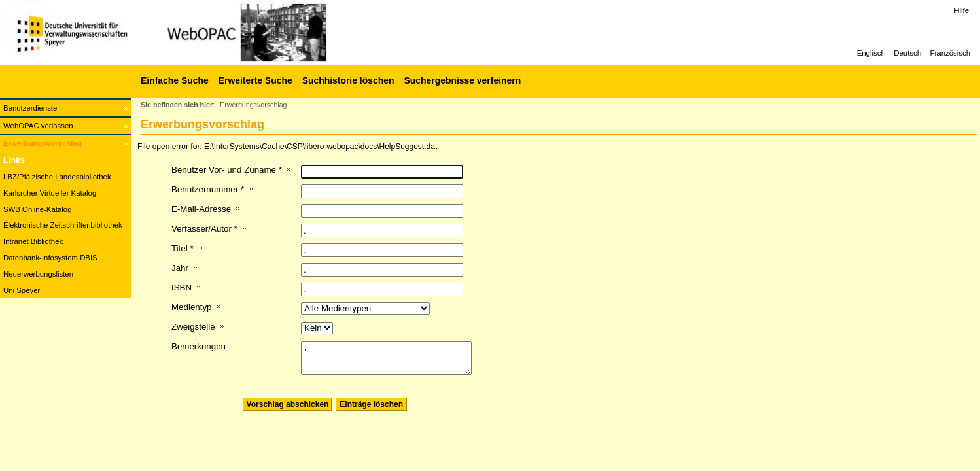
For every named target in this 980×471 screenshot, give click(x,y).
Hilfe (961, 10)
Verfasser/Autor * (204, 229)
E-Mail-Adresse (201, 209)
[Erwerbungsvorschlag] (65, 144)
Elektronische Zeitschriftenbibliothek (63, 225)
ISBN (182, 288)
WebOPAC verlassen (38, 126)
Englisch (871, 53)
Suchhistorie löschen (348, 80)
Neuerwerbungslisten (38, 274)
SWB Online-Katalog (37, 209)
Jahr (180, 268)
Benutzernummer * (208, 189)
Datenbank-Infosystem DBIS (50, 258)
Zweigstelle (193, 327)
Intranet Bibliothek (33, 241)
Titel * (183, 248)
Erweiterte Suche (255, 80)
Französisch (950, 53)
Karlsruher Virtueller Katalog (50, 193)
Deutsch (907, 53)
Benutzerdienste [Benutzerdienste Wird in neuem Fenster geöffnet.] (30, 108)
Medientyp (192, 307)
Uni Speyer (22, 290)
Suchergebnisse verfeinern (462, 80)
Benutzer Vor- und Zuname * (227, 170)
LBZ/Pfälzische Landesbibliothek (57, 177)
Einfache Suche (175, 80)
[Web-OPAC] (196, 33)
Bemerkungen (199, 346)
